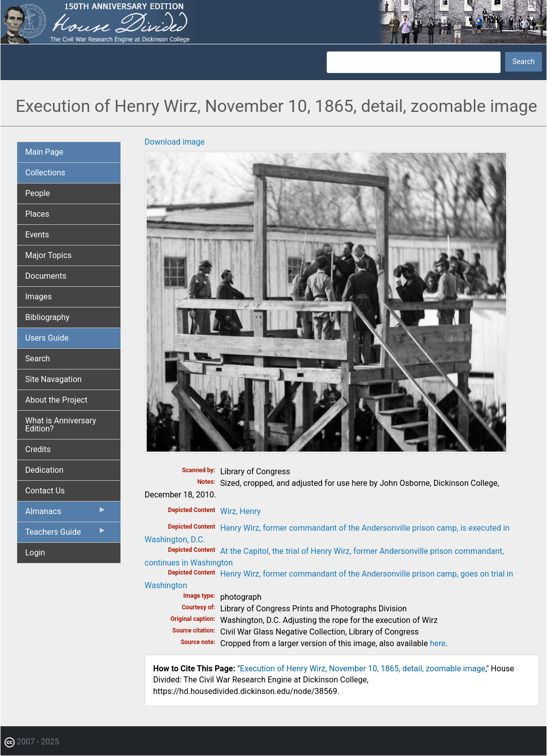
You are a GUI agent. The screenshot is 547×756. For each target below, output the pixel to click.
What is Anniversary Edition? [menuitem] (61, 425)
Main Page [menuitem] (44, 152)
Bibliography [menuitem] (47, 317)
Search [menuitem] (38, 359)
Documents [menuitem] (46, 276)
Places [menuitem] (37, 214)
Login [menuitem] (35, 553)
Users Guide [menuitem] (47, 338)
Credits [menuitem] (38, 449)
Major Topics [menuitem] (48, 255)
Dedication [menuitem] (44, 470)
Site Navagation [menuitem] (53, 379)
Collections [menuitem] (45, 173)
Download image (175, 142)
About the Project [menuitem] (56, 400)
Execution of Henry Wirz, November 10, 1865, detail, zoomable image (363, 669)
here (438, 643)
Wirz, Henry (240, 511)
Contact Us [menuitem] (45, 491)
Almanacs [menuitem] (66, 514)
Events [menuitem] (37, 235)
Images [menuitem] (39, 297)
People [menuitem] (38, 193)
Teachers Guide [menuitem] (66, 534)
